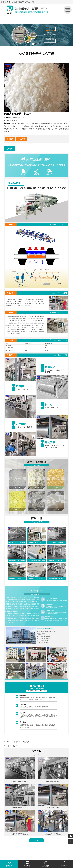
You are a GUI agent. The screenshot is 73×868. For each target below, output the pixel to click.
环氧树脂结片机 (53, 808)
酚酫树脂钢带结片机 (20, 834)
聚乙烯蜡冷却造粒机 (53, 834)
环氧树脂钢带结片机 (20, 808)
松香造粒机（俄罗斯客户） (21, 742)
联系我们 (10, 139)
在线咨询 (22, 139)
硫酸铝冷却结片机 (53, 781)
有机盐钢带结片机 (20, 781)
